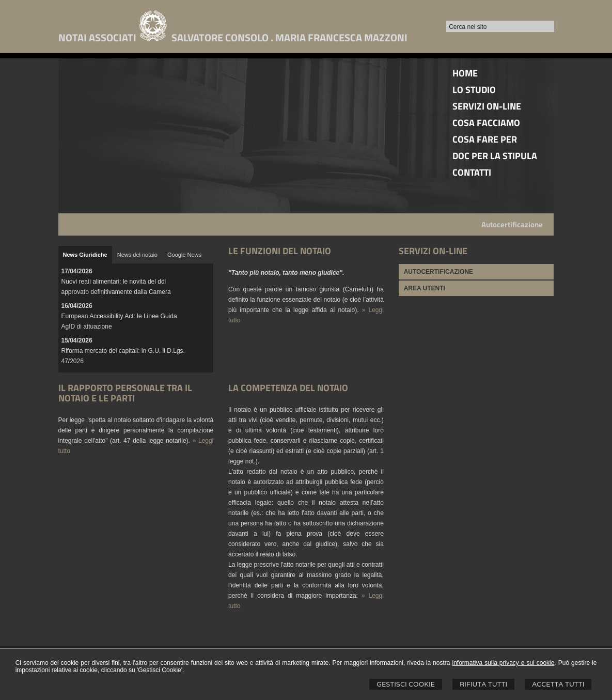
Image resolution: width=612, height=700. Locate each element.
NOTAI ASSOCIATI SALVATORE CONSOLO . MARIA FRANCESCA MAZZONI (233, 37)
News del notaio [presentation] (137, 255)
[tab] (85, 255)
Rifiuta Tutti (483, 684)
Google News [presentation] (184, 255)
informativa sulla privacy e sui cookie (503, 663)
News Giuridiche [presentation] (85, 255)
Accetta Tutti (558, 684)
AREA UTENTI (425, 288)
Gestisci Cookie (406, 684)
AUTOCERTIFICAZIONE (438, 272)
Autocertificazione (512, 224)
